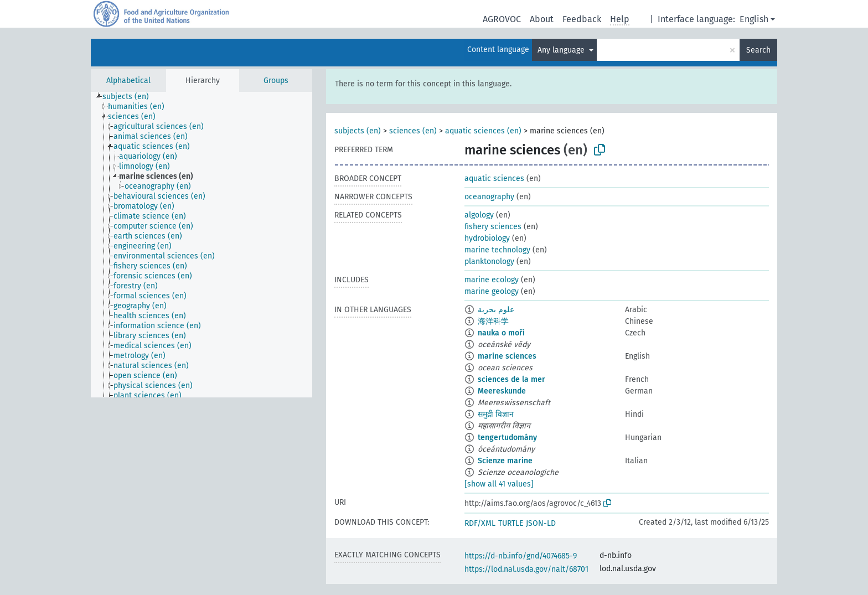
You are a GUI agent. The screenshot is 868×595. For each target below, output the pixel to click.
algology (479, 215)
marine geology (492, 291)
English (754, 19)
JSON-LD (541, 523)
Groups (276, 81)
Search (758, 50)
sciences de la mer (512, 379)
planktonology (489, 262)
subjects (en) (358, 131)
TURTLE (511, 523)
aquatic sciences (494, 178)
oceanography (489, 197)
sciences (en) (413, 131)
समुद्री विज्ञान (496, 414)
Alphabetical (128, 81)
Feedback (582, 19)
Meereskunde (502, 391)
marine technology (497, 250)
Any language (562, 50)
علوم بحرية (496, 310)
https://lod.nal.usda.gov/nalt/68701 (526, 569)
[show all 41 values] (499, 484)
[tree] (201, 245)
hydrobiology (487, 238)
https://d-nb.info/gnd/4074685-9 (521, 556)
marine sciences (507, 356)
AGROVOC (502, 19)
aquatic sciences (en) (483, 131)
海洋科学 (493, 321)
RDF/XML (480, 523)
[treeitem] (130, 97)
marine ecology (492, 280)
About (542, 19)
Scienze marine (505, 461)
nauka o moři (501, 333)
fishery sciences (493, 227)
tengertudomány (507, 438)
